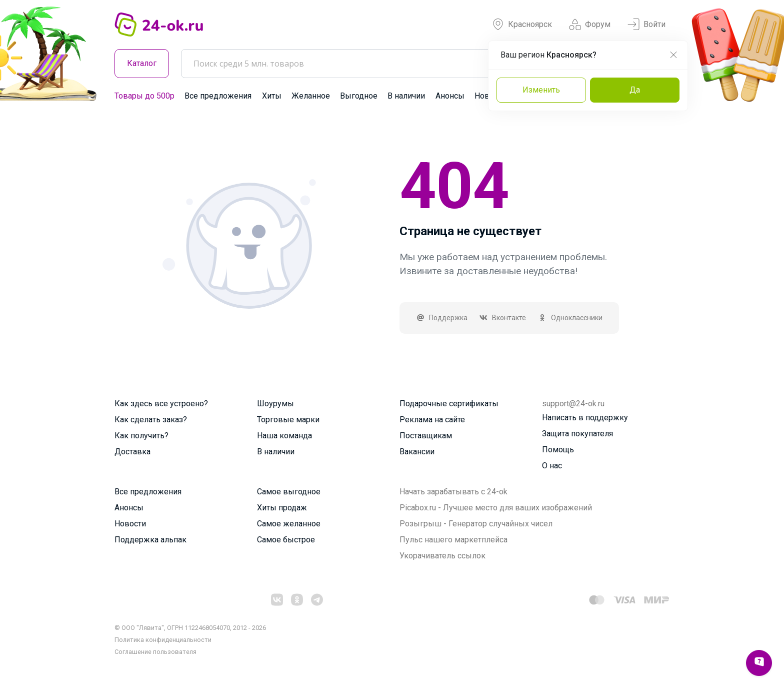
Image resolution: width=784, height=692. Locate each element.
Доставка (132, 452)
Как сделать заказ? (151, 420)
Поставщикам (426, 436)
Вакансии (417, 452)
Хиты (272, 96)
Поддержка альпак (150, 540)
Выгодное (359, 96)
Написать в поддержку (585, 418)
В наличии (406, 96)
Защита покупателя (577, 434)
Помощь (558, 450)
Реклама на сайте (432, 420)
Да (635, 90)
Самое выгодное (289, 492)
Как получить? (141, 436)
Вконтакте (503, 318)
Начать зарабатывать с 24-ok (453, 492)
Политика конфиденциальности (163, 640)
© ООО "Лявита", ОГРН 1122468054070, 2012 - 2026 (190, 628)
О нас (552, 466)
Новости (130, 524)
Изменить (541, 90)
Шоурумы (275, 404)
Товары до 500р (144, 96)
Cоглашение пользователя (155, 652)
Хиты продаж (282, 508)
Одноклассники (570, 318)
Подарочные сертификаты (449, 404)
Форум (590, 25)
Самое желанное (289, 524)
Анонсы (450, 96)
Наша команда (284, 436)
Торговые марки (288, 420)
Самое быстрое (286, 540)
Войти (646, 25)
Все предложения (218, 96)
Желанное (311, 96)
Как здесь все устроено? (161, 404)
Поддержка (442, 318)
